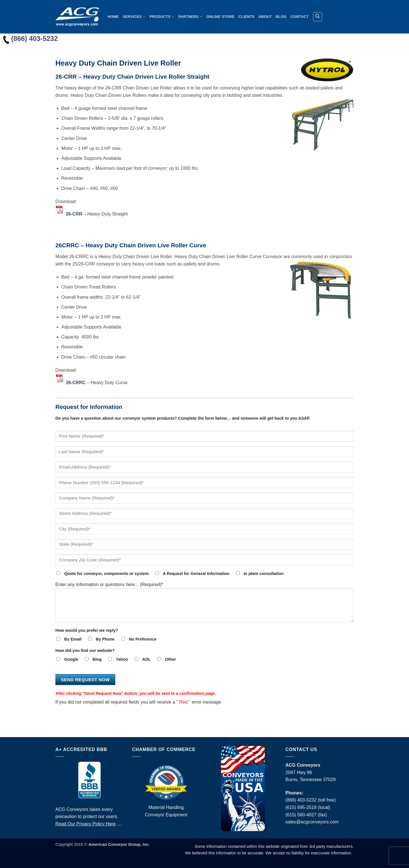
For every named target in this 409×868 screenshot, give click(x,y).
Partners (190, 17)
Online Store (221, 17)
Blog (281, 17)
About (265, 17)
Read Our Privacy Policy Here (86, 824)
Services (134, 17)
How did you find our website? (85, 651)
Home (113, 17)
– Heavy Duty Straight (97, 214)
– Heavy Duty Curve (97, 382)
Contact (300, 17)
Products (162, 17)
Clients (247, 17)
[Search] (318, 17)
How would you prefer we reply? (87, 630)
